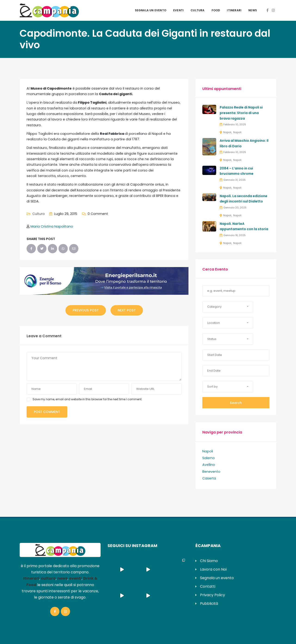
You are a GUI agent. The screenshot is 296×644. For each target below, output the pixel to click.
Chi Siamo (209, 561)
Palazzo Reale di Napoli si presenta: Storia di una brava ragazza (241, 113)
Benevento (211, 472)
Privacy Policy (213, 595)
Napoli (227, 132)
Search (236, 403)
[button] (228, 307)
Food (216, 10)
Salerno (209, 458)
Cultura (197, 10)
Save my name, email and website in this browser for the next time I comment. (87, 399)
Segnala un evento (151, 10)
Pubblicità (209, 603)
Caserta (209, 478)
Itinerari (234, 10)
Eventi (178, 10)
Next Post (127, 310)
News (253, 10)
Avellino (209, 465)
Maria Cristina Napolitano (52, 226)
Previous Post (86, 310)
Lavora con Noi (213, 569)
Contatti (208, 586)
